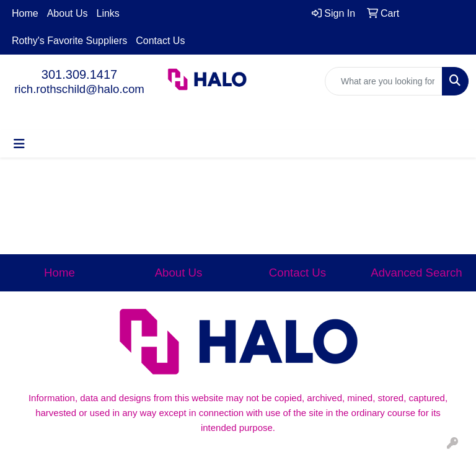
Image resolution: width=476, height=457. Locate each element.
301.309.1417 (79, 74)
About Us (68, 13)
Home (25, 13)
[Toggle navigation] (19, 144)
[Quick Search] (384, 81)
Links (108, 13)
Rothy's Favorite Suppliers (69, 41)
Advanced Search (416, 273)
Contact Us (160, 41)
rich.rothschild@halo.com (79, 89)
